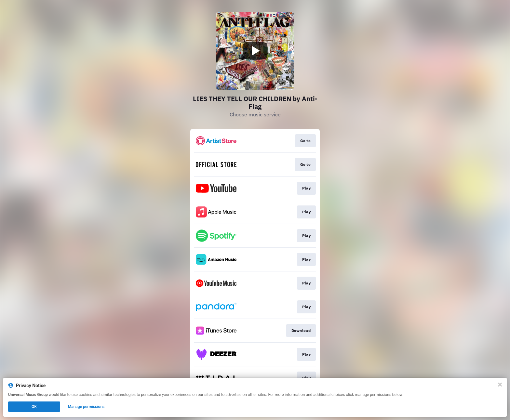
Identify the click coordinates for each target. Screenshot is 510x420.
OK (34, 407)
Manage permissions (86, 407)
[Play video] (255, 51)
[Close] (500, 385)
